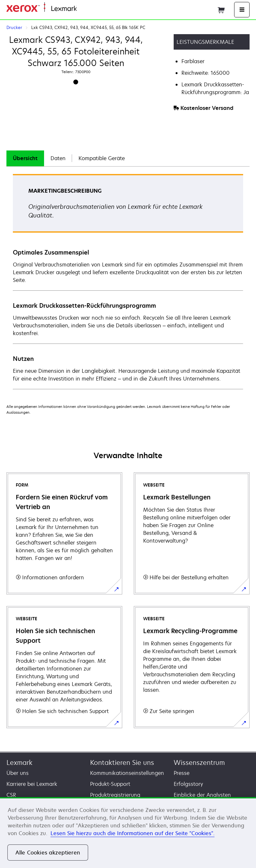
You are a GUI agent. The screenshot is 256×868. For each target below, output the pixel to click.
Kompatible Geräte (102, 158)
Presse (182, 773)
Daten (58, 158)
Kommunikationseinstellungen (127, 773)
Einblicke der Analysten (202, 795)
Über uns (18, 773)
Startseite (87, 9)
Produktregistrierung (115, 795)
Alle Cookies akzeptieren (48, 853)
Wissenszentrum (199, 762)
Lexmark (19, 762)
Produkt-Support (110, 784)
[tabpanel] (128, 281)
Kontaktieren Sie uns (122, 762)
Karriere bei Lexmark (32, 784)
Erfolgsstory (188, 784)
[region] (128, 833)
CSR (11, 795)
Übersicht (25, 158)
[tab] (25, 158)
